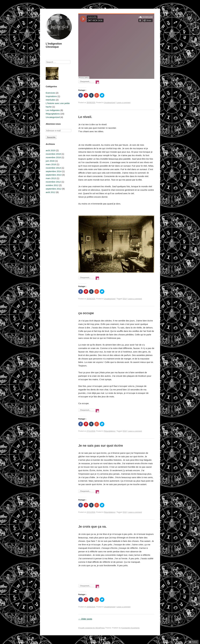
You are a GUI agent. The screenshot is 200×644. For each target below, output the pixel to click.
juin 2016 (50, 161)
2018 (125, 431)
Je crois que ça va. (92, 527)
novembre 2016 (53, 157)
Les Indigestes (53, 110)
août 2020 (51, 150)
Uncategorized (109, 103)
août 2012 (51, 192)
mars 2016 (51, 164)
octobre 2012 (52, 185)
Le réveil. (85, 117)
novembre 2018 (53, 154)
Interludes (51, 100)
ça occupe (86, 313)
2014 (125, 299)
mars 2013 (51, 178)
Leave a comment (124, 103)
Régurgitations (109, 431)
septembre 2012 (54, 189)
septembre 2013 (54, 175)
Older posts (85, 619)
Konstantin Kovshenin (130, 628)
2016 (125, 512)
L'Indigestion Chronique (54, 45)
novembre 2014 (53, 168)
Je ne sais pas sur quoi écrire (101, 446)
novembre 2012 (53, 182)
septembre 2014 (54, 171)
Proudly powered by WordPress (92, 628)
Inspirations (51, 96)
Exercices (50, 93)
